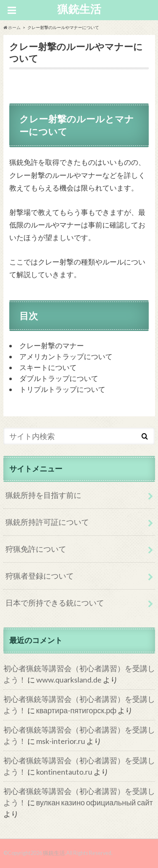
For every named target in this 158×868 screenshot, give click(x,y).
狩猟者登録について (40, 576)
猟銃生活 (79, 9)
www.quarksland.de (69, 680)
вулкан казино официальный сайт (95, 802)
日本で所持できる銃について (55, 603)
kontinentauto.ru (64, 772)
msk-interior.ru (61, 741)
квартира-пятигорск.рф (76, 710)
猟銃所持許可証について (47, 522)
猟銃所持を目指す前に (43, 495)
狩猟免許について (36, 549)
